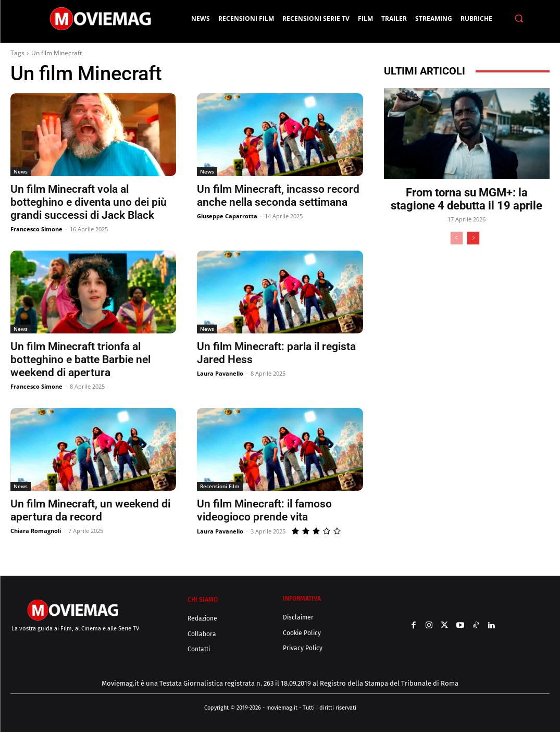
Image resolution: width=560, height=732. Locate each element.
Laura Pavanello (220, 373)
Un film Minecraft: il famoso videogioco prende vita (264, 510)
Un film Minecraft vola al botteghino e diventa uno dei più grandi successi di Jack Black (89, 202)
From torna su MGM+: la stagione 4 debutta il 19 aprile (466, 199)
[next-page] (473, 238)
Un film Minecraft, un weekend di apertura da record (90, 510)
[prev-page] (457, 238)
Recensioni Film (220, 486)
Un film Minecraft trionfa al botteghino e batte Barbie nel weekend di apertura (80, 359)
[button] (519, 18)
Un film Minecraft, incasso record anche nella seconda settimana (278, 196)
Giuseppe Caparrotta (227, 216)
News (21, 171)
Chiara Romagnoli (36, 531)
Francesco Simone (36, 229)
